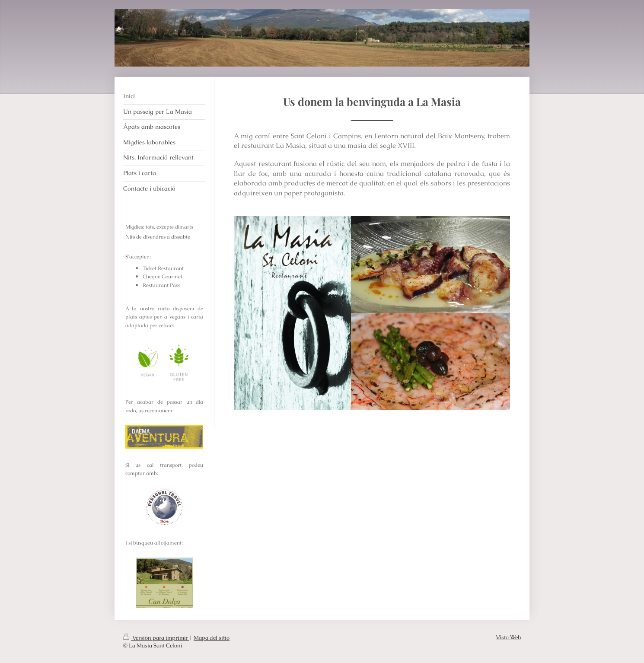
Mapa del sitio (212, 638)
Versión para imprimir (156, 638)
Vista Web (508, 637)
